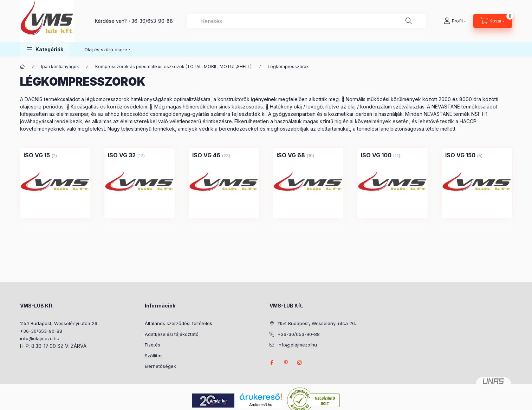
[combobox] (306, 21)
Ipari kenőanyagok (60, 67)
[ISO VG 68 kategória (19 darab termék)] (291, 155)
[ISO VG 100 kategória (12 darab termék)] (376, 155)
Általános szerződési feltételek (179, 323)
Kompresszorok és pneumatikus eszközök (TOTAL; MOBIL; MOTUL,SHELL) (173, 67)
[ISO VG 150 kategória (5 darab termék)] (460, 155)
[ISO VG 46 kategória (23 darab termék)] (206, 155)
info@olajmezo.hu (40, 338)
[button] (45, 49)
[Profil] (455, 21)
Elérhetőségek (160, 366)
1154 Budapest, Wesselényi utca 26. (59, 323)
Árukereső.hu (261, 405)
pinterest (286, 363)
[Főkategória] (22, 67)
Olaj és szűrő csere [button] (106, 49)
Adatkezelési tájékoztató (172, 334)
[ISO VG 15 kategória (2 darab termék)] (37, 155)
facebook (272, 363)
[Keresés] (409, 21)
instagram (300, 363)
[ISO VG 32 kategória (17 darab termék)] (122, 155)
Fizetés (153, 345)
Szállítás (154, 356)
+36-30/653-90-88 (151, 21)
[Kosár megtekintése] (493, 21)
